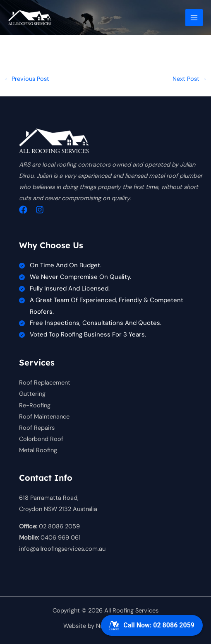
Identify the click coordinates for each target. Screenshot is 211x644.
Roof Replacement (45, 383)
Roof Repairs (37, 428)
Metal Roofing (38, 450)
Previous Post (27, 79)
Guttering (32, 394)
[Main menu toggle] (194, 18)
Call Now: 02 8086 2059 (152, 625)
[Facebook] (23, 210)
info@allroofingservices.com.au (62, 549)
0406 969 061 (61, 538)
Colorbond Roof (41, 439)
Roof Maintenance (44, 417)
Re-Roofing (35, 406)
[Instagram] (40, 210)
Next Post (190, 79)
